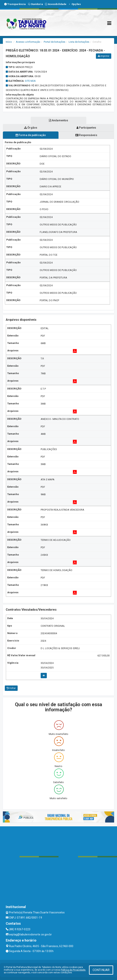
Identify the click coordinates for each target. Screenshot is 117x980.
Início (9, 42)
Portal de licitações (54, 42)
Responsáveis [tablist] (86, 135)
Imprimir (104, 56)
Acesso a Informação (28, 42)
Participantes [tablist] (86, 128)
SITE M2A (30, 81)
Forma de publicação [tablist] (31, 135)
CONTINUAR (101, 970)
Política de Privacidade (73, 970)
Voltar (11, 688)
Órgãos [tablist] (31, 128)
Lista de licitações (79, 42)
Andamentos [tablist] (58, 120)
